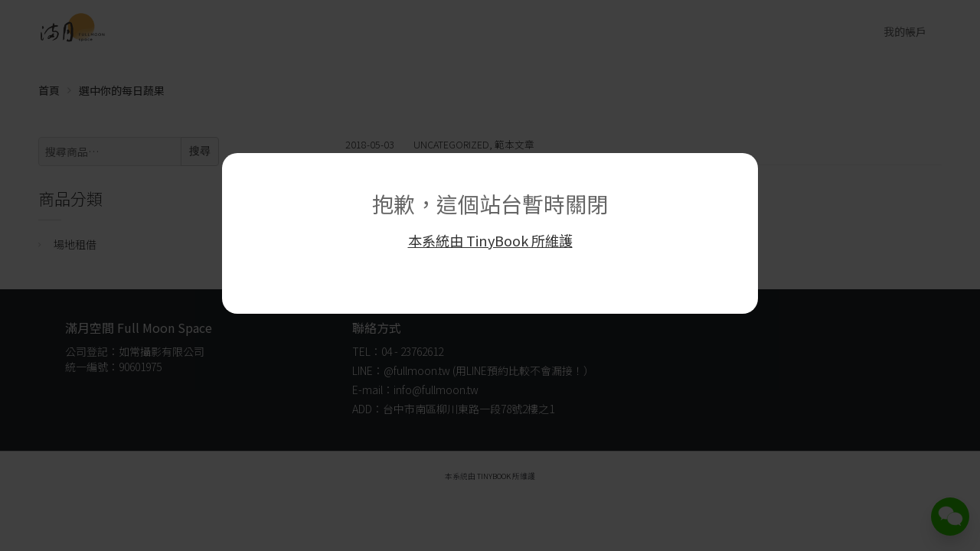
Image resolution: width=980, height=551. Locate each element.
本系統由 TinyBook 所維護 (490, 240)
